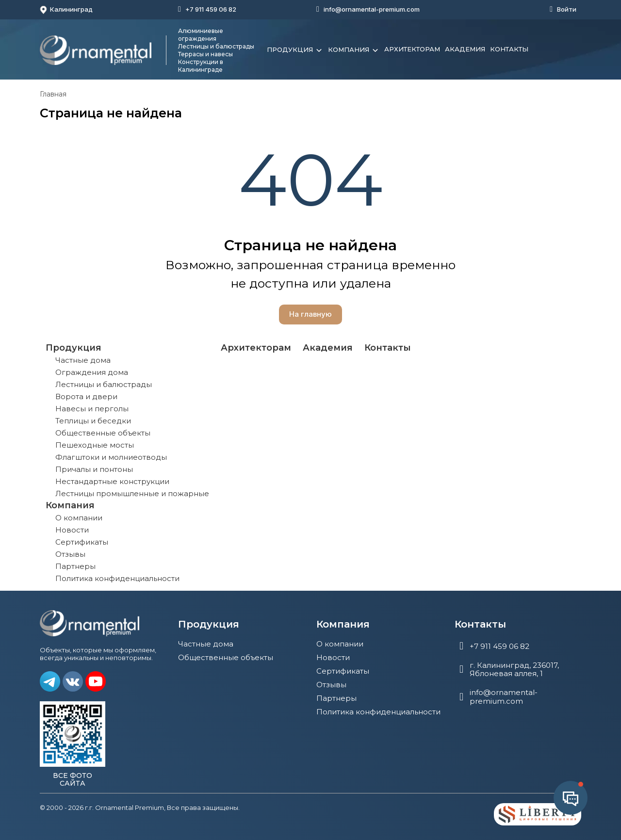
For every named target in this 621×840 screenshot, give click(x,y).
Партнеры (75, 566)
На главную (310, 314)
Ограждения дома (92, 372)
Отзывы (70, 554)
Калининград (66, 10)
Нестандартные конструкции (112, 481)
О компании (79, 518)
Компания (354, 50)
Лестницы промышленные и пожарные (132, 493)
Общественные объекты (103, 433)
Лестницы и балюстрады (104, 384)
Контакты (509, 49)
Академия (465, 49)
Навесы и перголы (92, 409)
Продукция (295, 50)
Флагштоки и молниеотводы (111, 457)
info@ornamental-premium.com (372, 9)
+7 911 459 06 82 (211, 9)
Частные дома (83, 360)
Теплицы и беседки (93, 421)
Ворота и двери (86, 396)
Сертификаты (82, 542)
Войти (567, 9)
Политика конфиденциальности (117, 578)
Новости (72, 530)
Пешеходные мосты (95, 445)
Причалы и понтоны (94, 469)
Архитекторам (412, 49)
